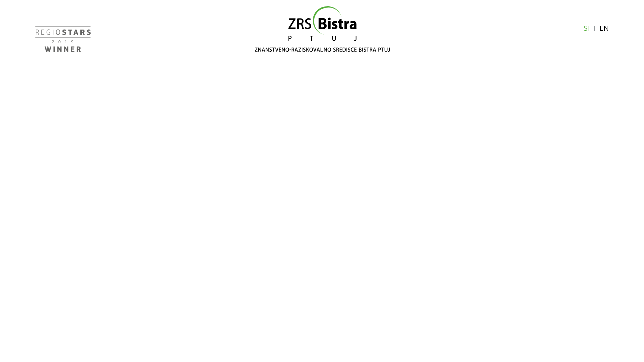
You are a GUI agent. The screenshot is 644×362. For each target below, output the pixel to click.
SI (587, 28)
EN (604, 28)
